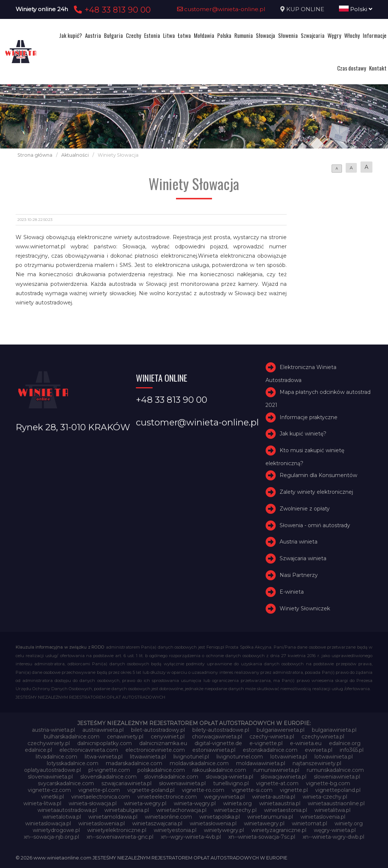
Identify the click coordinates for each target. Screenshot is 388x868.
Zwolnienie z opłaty (305, 509)
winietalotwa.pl (62, 817)
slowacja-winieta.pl (229, 777)
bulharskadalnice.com (72, 737)
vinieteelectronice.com (167, 797)
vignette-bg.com (328, 783)
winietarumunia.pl (270, 817)
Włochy (352, 35)
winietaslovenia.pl (323, 817)
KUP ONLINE (305, 9)
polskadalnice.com (161, 770)
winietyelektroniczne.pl (117, 830)
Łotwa (184, 35)
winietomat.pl (309, 823)
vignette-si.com (252, 790)
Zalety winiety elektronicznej (316, 492)
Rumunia (244, 35)
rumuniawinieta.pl (276, 770)
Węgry (334, 35)
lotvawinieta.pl (289, 757)
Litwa (169, 35)
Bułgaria (113, 35)
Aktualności (75, 155)
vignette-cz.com (49, 790)
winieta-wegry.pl (145, 803)
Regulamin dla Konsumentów (318, 475)
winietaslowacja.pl (48, 823)
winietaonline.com (168, 817)
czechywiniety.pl (49, 743)
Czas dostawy (352, 68)
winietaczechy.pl (235, 810)
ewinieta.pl (319, 750)
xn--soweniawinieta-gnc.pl (120, 837)
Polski (356, 9)
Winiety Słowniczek (305, 608)
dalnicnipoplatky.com (105, 743)
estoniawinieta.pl (214, 750)
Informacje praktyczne (309, 417)
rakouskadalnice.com (219, 770)
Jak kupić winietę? (303, 434)
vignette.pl (294, 790)
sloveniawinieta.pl (50, 777)
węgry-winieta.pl (335, 830)
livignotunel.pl (191, 757)
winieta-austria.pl (274, 797)
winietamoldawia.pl (113, 817)
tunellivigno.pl (231, 783)
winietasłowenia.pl (213, 823)
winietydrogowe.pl (56, 830)
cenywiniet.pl (168, 737)
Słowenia (288, 35)
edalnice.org (345, 743)
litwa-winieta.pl (104, 757)
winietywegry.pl (224, 830)
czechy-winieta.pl (272, 737)
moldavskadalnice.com (199, 763)
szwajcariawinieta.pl (126, 783)
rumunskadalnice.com (335, 770)
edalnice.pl (38, 750)
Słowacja (265, 35)
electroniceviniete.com (155, 750)
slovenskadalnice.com (108, 777)
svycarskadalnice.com (66, 783)
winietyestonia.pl (175, 830)
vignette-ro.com (203, 790)
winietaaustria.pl (280, 803)
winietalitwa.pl (332, 810)
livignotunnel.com (240, 757)
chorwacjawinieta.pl (217, 737)
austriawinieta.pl (103, 730)
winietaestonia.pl (286, 810)
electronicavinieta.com (89, 750)
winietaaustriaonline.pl (336, 803)
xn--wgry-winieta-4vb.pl (191, 837)
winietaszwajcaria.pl (157, 823)
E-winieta (292, 592)
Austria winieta (299, 542)
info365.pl (352, 750)
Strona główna (35, 155)
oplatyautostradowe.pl (53, 770)
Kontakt (378, 68)
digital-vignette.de (218, 743)
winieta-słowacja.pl (93, 803)
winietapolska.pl (220, 817)
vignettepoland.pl (338, 790)
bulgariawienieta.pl (281, 730)
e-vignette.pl (266, 743)
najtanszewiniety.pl (317, 763)
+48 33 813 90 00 (111, 10)
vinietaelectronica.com (101, 797)
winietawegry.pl (264, 823)
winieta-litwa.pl (42, 803)
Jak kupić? (71, 35)
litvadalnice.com (56, 757)
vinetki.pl (53, 797)
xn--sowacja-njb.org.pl (51, 837)
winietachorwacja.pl (181, 810)
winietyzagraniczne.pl (279, 830)
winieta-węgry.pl (195, 803)
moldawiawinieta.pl (261, 763)
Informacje (375, 35)
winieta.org (237, 803)
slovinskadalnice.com (171, 777)
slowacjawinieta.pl (283, 777)
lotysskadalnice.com (73, 763)
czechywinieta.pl (323, 737)
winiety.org (349, 823)
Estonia (152, 35)
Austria (93, 35)
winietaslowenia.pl (102, 823)
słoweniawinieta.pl (182, 783)
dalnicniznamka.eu (163, 743)
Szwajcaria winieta (303, 558)
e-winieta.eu (306, 743)
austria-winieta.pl (53, 730)
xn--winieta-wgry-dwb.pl (333, 837)
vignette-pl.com (99, 790)
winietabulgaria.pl (127, 810)
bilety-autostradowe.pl (221, 730)
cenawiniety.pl (125, 737)
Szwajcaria (313, 35)
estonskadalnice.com (270, 750)
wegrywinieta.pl (224, 797)
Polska (224, 35)
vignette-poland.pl (151, 790)
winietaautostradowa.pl (67, 810)
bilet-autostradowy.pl (158, 730)
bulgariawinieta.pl (334, 730)
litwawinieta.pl (148, 757)
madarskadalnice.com (134, 763)
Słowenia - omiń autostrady (315, 525)
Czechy (133, 35)
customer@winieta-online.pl (221, 9)
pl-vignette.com (109, 770)
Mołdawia (204, 35)
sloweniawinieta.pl (337, 777)
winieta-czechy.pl (325, 797)
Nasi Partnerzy (299, 575)
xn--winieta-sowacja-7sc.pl (262, 837)
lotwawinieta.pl (334, 757)
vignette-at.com (277, 783)
